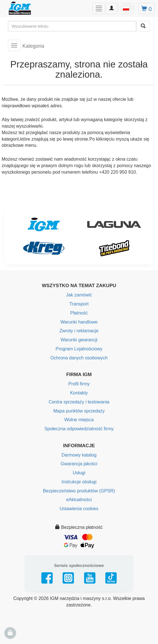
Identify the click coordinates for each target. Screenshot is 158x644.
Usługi (79, 473)
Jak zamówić (79, 295)
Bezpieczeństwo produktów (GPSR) (79, 491)
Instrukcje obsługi (79, 482)
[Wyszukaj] (143, 26)
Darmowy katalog (79, 455)
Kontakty (79, 393)
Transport (79, 304)
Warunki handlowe (79, 322)
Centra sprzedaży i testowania (79, 402)
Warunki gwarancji (79, 340)
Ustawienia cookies (79, 509)
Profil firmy (79, 384)
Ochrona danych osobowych (79, 358)
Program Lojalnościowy (79, 349)
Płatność (79, 313)
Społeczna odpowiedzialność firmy (79, 429)
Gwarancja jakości (79, 464)
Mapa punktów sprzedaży (79, 411)
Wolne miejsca (79, 420)
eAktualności (79, 500)
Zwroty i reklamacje (79, 331)
